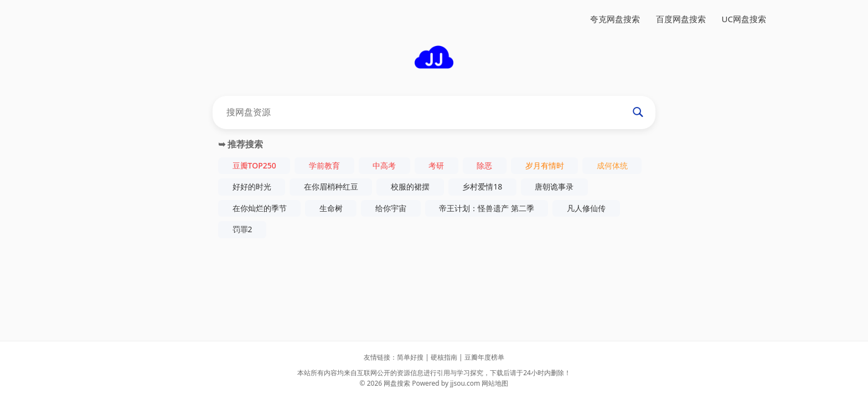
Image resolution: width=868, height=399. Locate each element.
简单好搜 (410, 357)
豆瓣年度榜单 (484, 357)
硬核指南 (444, 357)
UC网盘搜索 (744, 19)
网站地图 (495, 383)
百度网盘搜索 (681, 19)
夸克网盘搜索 (615, 19)
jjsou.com (465, 383)
